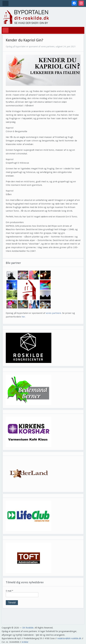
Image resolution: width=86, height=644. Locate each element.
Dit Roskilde (28, 628)
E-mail (9, 591)
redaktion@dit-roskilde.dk (69, 638)
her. (24, 317)
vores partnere (53, 313)
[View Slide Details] (29, 348)
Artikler (25, 642)
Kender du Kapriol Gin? (24, 40)
